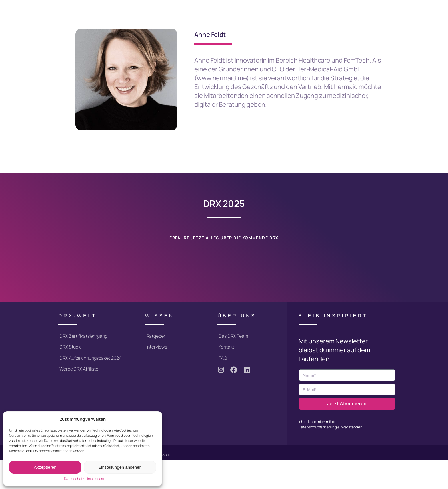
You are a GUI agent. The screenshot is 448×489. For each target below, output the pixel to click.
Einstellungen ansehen (120, 467)
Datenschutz (74, 479)
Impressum (96, 479)
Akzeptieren (45, 467)
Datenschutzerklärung (318, 426)
